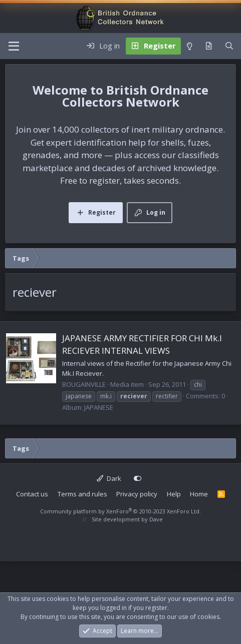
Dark (109, 478)
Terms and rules (82, 494)
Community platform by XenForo (120, 511)
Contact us (32, 494)
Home (199, 494)
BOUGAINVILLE (84, 384)
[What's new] (209, 46)
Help (174, 494)
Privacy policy (137, 494)
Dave (156, 519)
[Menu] (14, 46)
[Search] (229, 46)
